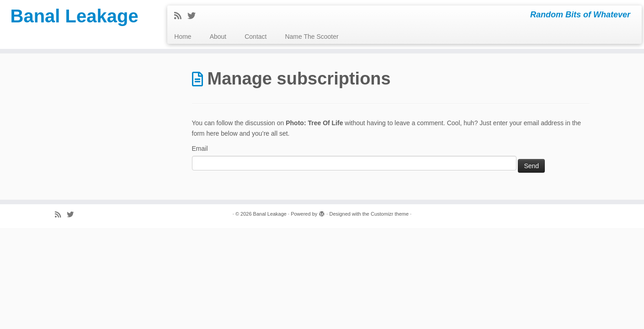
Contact (255, 37)
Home (183, 37)
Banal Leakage (75, 16)
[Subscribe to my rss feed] (181, 16)
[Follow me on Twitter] (194, 16)
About (218, 37)
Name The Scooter (311, 37)
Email (200, 149)
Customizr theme (390, 214)
